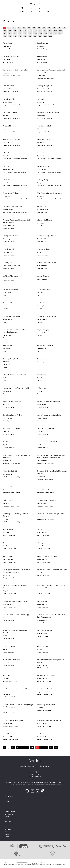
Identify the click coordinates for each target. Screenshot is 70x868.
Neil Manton (6, 378)
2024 (19, 28)
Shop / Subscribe (10, 812)
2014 (5, 31)
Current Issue (9, 796)
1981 (50, 36)
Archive (7, 801)
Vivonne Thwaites (42, 210)
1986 (25, 36)
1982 (45, 36)
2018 (49, 28)
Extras (7, 806)
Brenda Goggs (7, 102)
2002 (5, 33)
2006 (45, 31)
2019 (44, 28)
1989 (10, 36)
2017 (54, 28)
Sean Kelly (6, 519)
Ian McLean (6, 349)
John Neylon (40, 102)
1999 (20, 33)
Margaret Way (41, 116)
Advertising (8, 829)
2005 (50, 31)
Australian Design (8, 49)
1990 (5, 36)
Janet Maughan (7, 474)
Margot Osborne (42, 418)
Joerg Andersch (7, 710)
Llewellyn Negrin (8, 210)
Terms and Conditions (22, 862)
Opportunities (9, 821)
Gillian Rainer (41, 60)
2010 (25, 31)
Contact (7, 834)
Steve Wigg (6, 532)
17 (46, 748)
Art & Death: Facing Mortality (11, 463)
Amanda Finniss (8, 319)
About (7, 827)
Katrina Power (41, 75)
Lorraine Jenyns (7, 663)
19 (56, 748)
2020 (39, 28)
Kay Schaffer (41, 156)
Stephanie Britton (42, 559)
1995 (40, 33)
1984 (35, 36)
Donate (7, 832)
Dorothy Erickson (42, 319)
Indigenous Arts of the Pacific (12, 76)
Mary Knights (7, 46)
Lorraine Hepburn (8, 723)
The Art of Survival (42, 607)
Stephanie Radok (8, 89)
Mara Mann (6, 694)
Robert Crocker (7, 156)
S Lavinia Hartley (42, 723)
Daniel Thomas (41, 349)
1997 (30, 33)
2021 (34, 28)
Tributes (7, 804)
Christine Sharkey (42, 737)
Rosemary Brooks (42, 306)
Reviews (7, 799)
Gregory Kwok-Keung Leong (11, 266)
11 (18, 748)
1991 (60, 33)
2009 (30, 31)
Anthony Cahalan (42, 266)
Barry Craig (40, 223)
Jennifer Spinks (41, 333)
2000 (15, 33)
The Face (40, 282)
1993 (50, 33)
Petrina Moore (7, 196)
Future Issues (9, 819)
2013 (10, 31)
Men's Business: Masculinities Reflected (15, 159)
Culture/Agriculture (42, 394)
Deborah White (7, 461)
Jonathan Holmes (42, 634)
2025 (14, 28)
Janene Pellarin (41, 476)
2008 (35, 31)
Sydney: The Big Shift (9, 535)
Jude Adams (6, 678)
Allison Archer (7, 183)
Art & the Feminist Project (45, 668)
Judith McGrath (7, 252)
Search (7, 837)
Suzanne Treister (8, 490)
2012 (15, 31)
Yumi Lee (5, 618)
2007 (40, 31)
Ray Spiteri (6, 116)
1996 (35, 33)
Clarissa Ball (7, 60)
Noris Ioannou (7, 546)
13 (27, 748)
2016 (59, 28)
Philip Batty (6, 364)
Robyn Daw (40, 46)
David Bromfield (42, 239)
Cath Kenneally (7, 292)
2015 (64, 28)
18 (51, 748)
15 (37, 748)
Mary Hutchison (42, 692)
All (4, 28)
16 (42, 748)
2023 (24, 28)
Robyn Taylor (7, 591)
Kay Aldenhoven (8, 445)
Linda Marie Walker (9, 225)
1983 (40, 36)
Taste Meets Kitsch (43, 212)
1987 (20, 36)
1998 (25, 33)
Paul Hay (40, 391)
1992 (55, 33)
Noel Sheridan (7, 636)
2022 (29, 28)
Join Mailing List (9, 814)
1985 (30, 36)
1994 (45, 33)
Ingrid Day (40, 292)
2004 (55, 31)
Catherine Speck (42, 169)
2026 (9, 28)
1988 (15, 36)
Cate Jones (40, 431)
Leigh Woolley (7, 604)
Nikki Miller (40, 573)
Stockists (7, 817)
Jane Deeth (6, 142)
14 (32, 748)
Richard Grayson (42, 532)
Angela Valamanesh (43, 89)
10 (13, 748)
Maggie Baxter (7, 335)
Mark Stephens (41, 445)
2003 (60, 31)
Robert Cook (7, 129)
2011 (20, 31)
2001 (10, 33)
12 (23, 748)
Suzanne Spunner (8, 239)
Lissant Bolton (7, 73)
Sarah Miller (40, 649)
